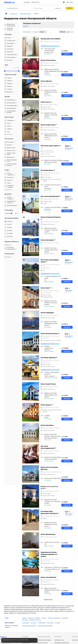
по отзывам (35, 32)
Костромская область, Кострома (51, 41)
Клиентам (25, 637)
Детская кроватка (13, 205)
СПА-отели (25, 620)
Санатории (33, 623)
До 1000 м (10, 233)
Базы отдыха (26, 623)
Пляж (9, 183)
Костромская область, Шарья (50, 105)
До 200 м (10, 227)
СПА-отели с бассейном (54, 618)
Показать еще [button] (8, 134)
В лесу (9, 257)
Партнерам (58, 637)
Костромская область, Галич (50, 537)
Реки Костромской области (29, 626)
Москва (28, 2)
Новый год (31, 618)
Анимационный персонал (11, 202)
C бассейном (65, 618)
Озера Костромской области (45, 626)
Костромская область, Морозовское (52, 472)
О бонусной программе (44, 640)
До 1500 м (10, 237)
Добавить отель (59, 640)
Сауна (10, 126)
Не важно (10, 221)
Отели (7, 618)
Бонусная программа (44, 637)
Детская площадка (11, 198)
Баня (9, 123)
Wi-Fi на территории (11, 174)
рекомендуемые (27, 32)
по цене (43, 32)
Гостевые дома (42, 623)
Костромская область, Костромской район (51, 265)
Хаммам (10, 129)
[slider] (5, 71)
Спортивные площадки (10, 186)
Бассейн (10, 180)
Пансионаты (50, 623)
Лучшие (24, 618)
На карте (70, 32)
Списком (63, 32)
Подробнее (67, 54)
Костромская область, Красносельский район (48, 151)
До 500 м (10, 230)
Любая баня (11, 120)
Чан (9, 132)
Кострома (26, 26)
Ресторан (11, 177)
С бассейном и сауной (35, 620)
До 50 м (9, 224)
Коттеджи (58, 623)
